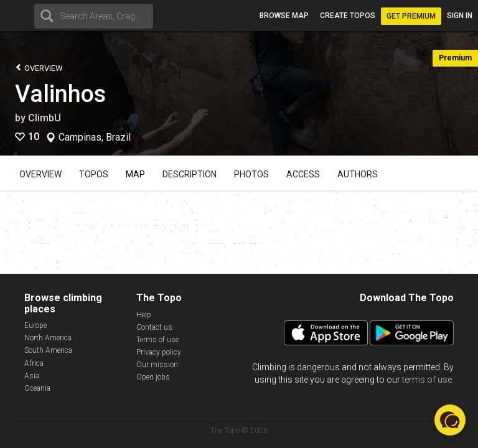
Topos (94, 174)
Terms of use (157, 340)
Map (135, 174)
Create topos (348, 16)
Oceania (37, 388)
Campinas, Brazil (95, 138)
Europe (35, 325)
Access (303, 174)
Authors (358, 174)
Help (144, 315)
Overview (39, 68)
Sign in (460, 16)
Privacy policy (159, 352)
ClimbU (45, 118)
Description (190, 174)
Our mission (157, 365)
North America (48, 338)
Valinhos (60, 94)
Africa (34, 363)
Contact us (154, 327)
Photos (251, 174)
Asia (32, 376)
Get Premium (411, 16)
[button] (450, 420)
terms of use (427, 380)
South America (48, 350)
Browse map (284, 16)
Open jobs (153, 377)
